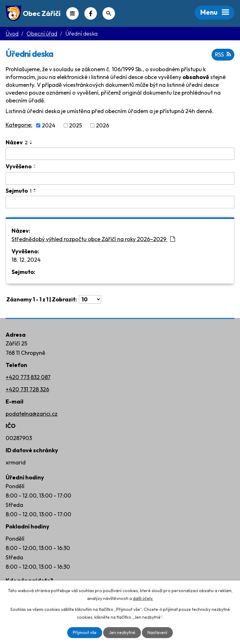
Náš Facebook (91, 13)
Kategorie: (19, 125)
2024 (49, 125)
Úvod (12, 34)
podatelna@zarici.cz (32, 414)
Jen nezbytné (122, 632)
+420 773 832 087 (28, 377)
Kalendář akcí (72, 13)
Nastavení (157, 632)
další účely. (143, 598)
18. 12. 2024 (26, 260)
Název (17, 142)
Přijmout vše (85, 632)
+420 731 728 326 (27, 389)
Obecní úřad (42, 34)
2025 (75, 125)
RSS (223, 54)
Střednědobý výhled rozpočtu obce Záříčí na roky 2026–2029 (93, 239)
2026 (102, 125)
